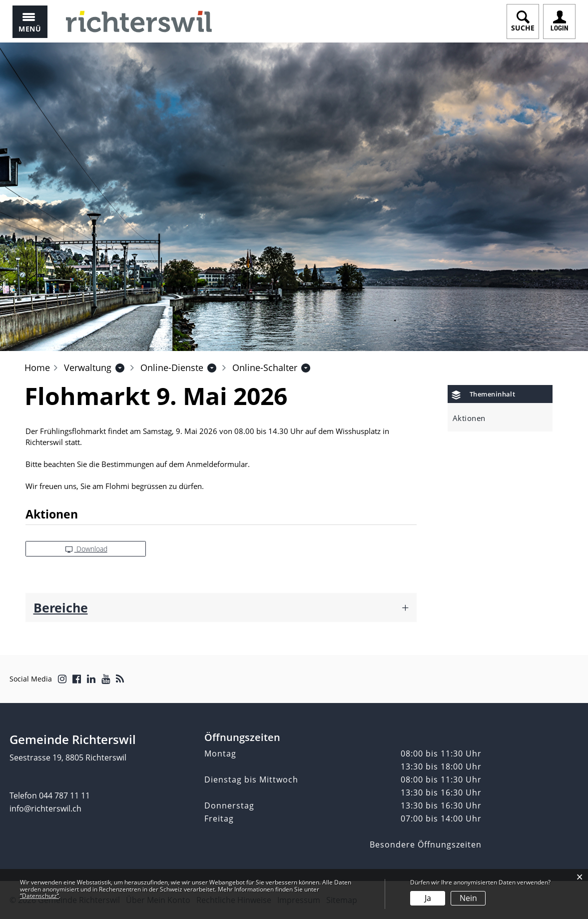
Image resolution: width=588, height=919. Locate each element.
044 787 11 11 (64, 795)
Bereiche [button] (61, 607)
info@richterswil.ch (45, 808)
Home (37, 367)
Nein (468, 898)
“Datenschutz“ (39, 896)
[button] (88, 367)
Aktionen (469, 418)
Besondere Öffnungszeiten (426, 844)
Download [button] (86, 549)
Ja (428, 898)
